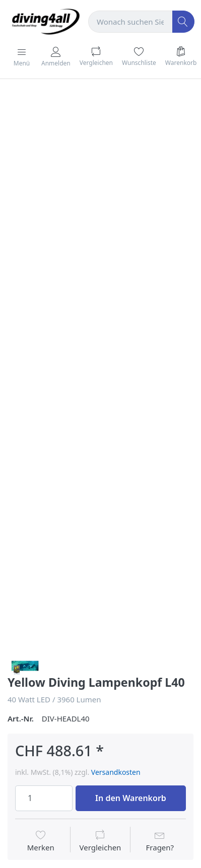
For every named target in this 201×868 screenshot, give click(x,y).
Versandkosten (116, 772)
